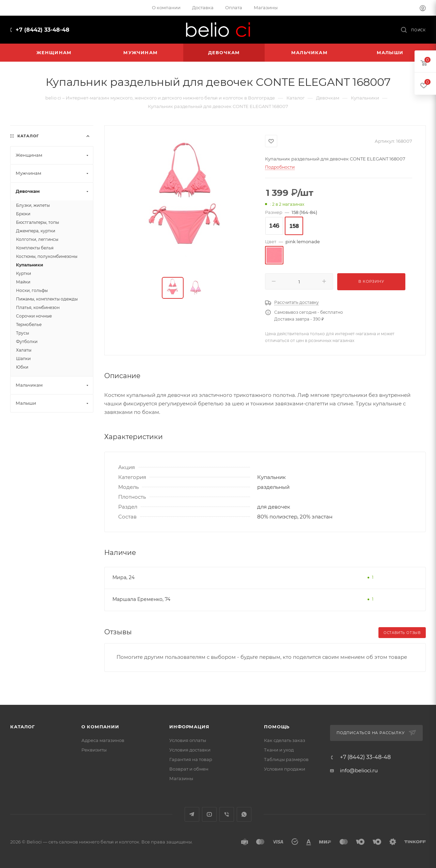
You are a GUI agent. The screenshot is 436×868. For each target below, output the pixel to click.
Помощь (277, 727)
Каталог (23, 727)
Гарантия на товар (191, 759)
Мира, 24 (123, 577)
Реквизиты (94, 750)
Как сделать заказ (285, 740)
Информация (189, 727)
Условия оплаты (188, 740)
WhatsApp (244, 814)
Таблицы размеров (286, 759)
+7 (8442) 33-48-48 (43, 30)
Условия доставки (190, 750)
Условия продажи (285, 769)
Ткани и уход (279, 750)
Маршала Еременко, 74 (141, 599)
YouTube (209, 814)
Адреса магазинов (103, 740)
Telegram (192, 814)
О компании (100, 727)
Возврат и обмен (189, 769)
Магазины (181, 778)
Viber (227, 814)
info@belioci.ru (359, 770)
